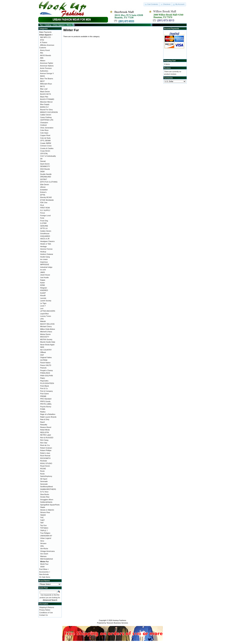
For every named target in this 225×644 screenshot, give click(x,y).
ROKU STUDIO (46, 463)
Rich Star (44, 443)
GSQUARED (45, 236)
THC (42, 518)
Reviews (167, 68)
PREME (43, 396)
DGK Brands (45, 169)
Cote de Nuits (45, 138)
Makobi (43, 321)
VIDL (42, 546)
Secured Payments (171, 28)
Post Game (44, 394)
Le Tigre (43, 303)
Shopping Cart (170, 61)
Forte (42, 218)
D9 (41, 159)
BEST (42, 81)
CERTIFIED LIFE (47, 120)
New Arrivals (44, 574)
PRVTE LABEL (46, 404)
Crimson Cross (46, 146)
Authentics (44, 71)
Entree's (43, 192)
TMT (42, 523)
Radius (43, 412)
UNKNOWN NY (46, 536)
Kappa (43, 280)
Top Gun (43, 525)
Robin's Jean (45, 453)
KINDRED (44, 290)
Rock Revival (45, 456)
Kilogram (44, 288)
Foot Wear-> (44, 569)
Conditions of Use (46, 613)
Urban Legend (46, 538)
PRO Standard (46, 399)
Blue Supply (45, 104)
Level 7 (43, 306)
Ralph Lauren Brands (48, 417)
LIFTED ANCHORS (48, 311)
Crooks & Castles (47, 148)
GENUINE (44, 226)
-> (46, 35)
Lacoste (43, 298)
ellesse (43, 187)
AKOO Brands (46, 55)
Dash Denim (45, 164)
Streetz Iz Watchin (47, 510)
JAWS (42, 272)
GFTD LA (44, 228)
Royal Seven (45, 466)
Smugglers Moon (47, 500)
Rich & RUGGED (47, 438)
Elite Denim (45, 185)
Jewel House (45, 275)
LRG (42, 319)
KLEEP (43, 293)
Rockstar (44, 461)
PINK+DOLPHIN (46, 376)
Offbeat (43, 352)
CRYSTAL (44, 154)
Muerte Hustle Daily (48, 342)
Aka (42, 53)
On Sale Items (45, 577)
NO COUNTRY (46, 350)
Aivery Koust (45, 50)
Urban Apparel (59, 25)
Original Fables (46, 357)
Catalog (48, 25)
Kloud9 (43, 295)
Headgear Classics (47, 241)
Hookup (43, 252)
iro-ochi (43, 270)
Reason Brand (46, 427)
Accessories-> (45, 572)
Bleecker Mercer (46, 102)
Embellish (44, 190)
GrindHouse (45, 233)
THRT (42, 520)
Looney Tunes (46, 316)
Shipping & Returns (47, 607)
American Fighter (47, 63)
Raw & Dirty (45, 419)
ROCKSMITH (45, 458)
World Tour (44, 564)
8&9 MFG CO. (46, 37)
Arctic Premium (46, 68)
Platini (42, 378)
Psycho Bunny (46, 407)
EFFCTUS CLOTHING (49, 182)
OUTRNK (44, 360)
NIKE (42, 347)
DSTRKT (44, 179)
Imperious (44, 262)
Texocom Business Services (117, 623)
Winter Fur (71, 25)
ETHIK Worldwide (47, 200)
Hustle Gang (45, 257)
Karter (42, 283)
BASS (42, 76)
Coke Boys (44, 130)
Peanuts (43, 368)
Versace (43, 543)
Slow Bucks (45, 494)
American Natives (47, 66)
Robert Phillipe (46, 450)
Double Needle (46, 174)
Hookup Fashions (120, 620)
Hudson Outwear (47, 254)
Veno (42, 541)
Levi (42, 308)
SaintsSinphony (46, 476)
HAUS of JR (45, 239)
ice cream (44, 259)
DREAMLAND (46, 177)
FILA (42, 205)
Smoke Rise (45, 497)
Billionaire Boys (46, 84)
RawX (42, 422)
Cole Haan (44, 133)
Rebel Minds (45, 430)
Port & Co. (44, 388)
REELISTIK (45, 432)
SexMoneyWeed (46, 487)
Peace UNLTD (46, 365)
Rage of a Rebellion (48, 414)
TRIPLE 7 (44, 531)
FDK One (44, 203)
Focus (42, 213)
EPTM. (43, 195)
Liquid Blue (44, 314)
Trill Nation (44, 528)
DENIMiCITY (45, 166)
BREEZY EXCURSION (49, 112)
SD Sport (44, 479)
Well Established (46, 559)
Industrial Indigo (46, 267)
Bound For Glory (46, 110)
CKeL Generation (47, 128)
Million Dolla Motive (48, 329)
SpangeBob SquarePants (50, 505)
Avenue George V (47, 73)
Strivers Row (45, 512)
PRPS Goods (45, 401)
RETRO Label (45, 435)
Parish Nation (45, 363)
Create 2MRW (46, 143)
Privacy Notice (45, 610)
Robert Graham (46, 448)
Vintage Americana (47, 551)
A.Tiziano (44, 42)
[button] (152, 4)
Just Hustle (44, 277)
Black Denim (45, 92)
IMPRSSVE (45, 264)
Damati (43, 161)
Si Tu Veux (44, 492)
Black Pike (44, 97)
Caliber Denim (46, 115)
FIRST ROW (45, 208)
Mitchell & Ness (46, 332)
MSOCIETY (45, 337)
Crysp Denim (45, 151)
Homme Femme (46, 249)
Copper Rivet (45, 135)
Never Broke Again (47, 345)
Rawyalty (44, 425)
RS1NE (43, 469)
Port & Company (46, 391)
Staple (43, 507)
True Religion (45, 533)
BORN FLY (44, 107)
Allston (43, 61)
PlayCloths (44, 381)
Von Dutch (44, 554)
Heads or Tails (46, 244)
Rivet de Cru (45, 445)
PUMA (43, 409)
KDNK (43, 285)
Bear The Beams (47, 79)
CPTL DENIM (45, 141)
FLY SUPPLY (45, 210)
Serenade (44, 481)
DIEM (42, 172)
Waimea (43, 556)
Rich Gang (44, 440)
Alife (42, 58)
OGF (42, 355)
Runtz (42, 471)
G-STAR (43, 223)
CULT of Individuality (48, 156)
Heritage (43, 246)
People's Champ (46, 370)
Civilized (43, 125)
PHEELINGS (45, 373)
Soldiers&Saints (46, 502)
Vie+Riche (44, 549)
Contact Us (43, 615)
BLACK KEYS (45, 94)
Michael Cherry (46, 326)
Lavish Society (46, 301)
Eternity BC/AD (46, 197)
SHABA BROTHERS (48, 489)
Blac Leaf (44, 89)
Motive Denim (45, 334)
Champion (44, 123)
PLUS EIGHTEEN (47, 383)
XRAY (42, 567)
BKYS (42, 86)
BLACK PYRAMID (47, 99)
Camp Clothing (46, 117)
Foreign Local (45, 216)
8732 (42, 40)
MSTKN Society (46, 339)
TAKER (43, 515)
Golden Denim (46, 231)
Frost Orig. (44, 221)
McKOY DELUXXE (47, 324)
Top (41, 25)
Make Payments (45, 32)
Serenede (44, 484)
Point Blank (45, 386)
